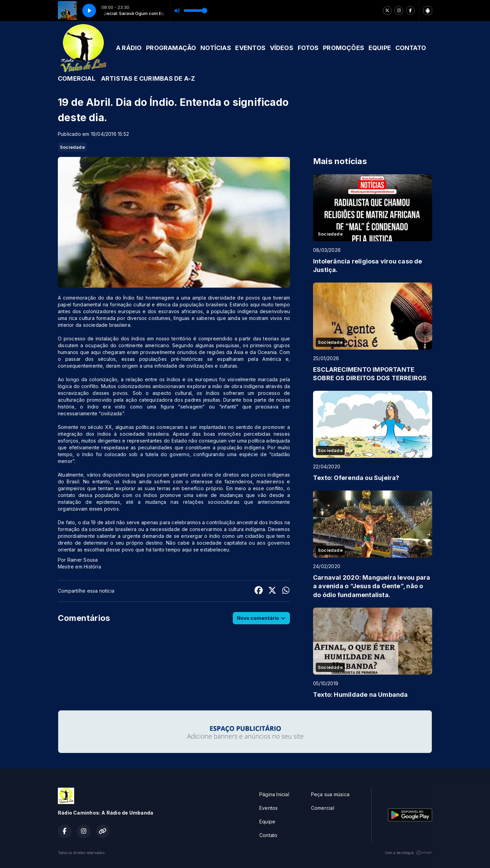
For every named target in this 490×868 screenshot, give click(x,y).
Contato (268, 835)
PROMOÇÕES (344, 48)
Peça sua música (330, 794)
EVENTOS (250, 48)
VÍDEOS (282, 48)
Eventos (268, 808)
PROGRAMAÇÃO (171, 48)
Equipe (267, 822)
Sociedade (72, 147)
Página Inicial (274, 794)
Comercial (323, 808)
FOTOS (308, 48)
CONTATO (411, 48)
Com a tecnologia (409, 853)
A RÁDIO (129, 48)
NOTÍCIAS (216, 48)
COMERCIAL (77, 78)
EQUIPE (380, 48)
